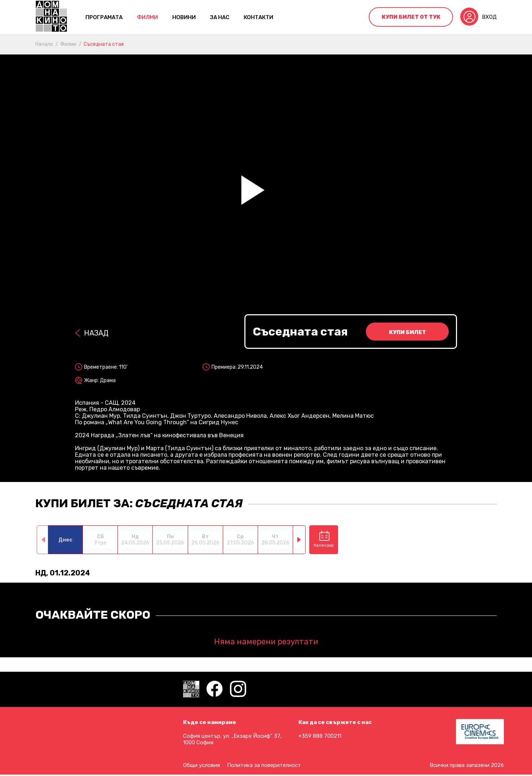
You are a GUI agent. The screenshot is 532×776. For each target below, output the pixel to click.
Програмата (104, 17)
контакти (258, 17)
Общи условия (201, 765)
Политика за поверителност (264, 765)
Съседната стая (104, 44)
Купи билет (407, 332)
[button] (299, 540)
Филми (147, 17)
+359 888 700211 (320, 736)
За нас (220, 17)
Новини (184, 17)
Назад (96, 333)
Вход (489, 17)
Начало (44, 44)
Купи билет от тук (411, 17)
